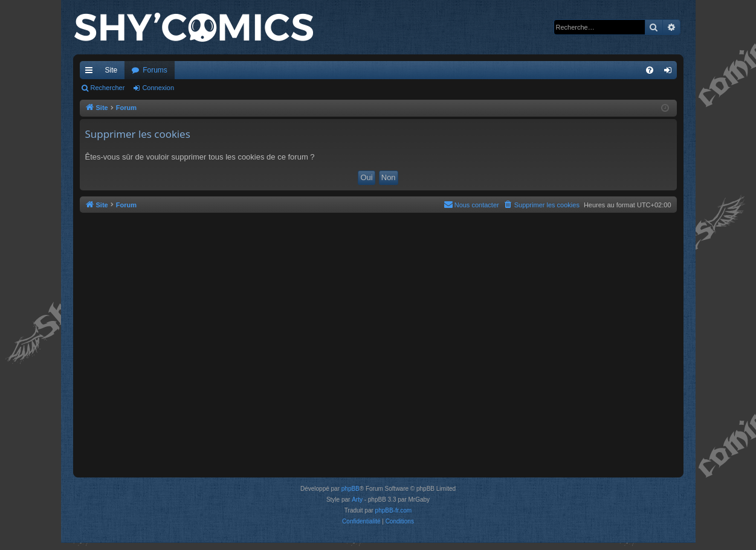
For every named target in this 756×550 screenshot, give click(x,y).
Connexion (158, 88)
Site (111, 70)
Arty (357, 500)
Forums (155, 70)
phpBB (351, 489)
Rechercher (108, 88)
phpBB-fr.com (394, 510)
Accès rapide (91, 73)
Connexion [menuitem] (670, 73)
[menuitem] (650, 70)
